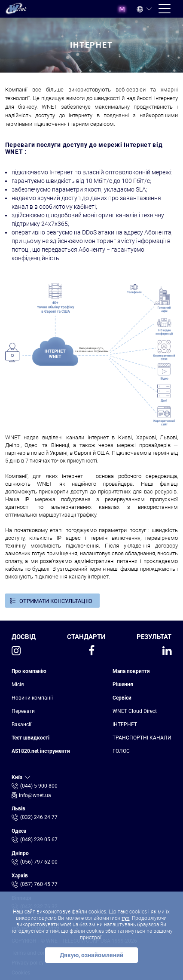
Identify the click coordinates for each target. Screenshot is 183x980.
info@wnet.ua (35, 795)
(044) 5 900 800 (39, 786)
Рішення (123, 685)
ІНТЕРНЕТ (125, 724)
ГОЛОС (121, 751)
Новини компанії (32, 698)
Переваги (23, 711)
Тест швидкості (30, 738)
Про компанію (29, 671)
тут (125, 918)
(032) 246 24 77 (39, 817)
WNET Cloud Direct (135, 711)
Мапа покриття (131, 671)
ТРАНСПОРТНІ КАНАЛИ (142, 738)
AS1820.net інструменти (41, 751)
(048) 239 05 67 (39, 840)
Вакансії (21, 724)
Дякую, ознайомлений (91, 955)
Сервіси (122, 698)
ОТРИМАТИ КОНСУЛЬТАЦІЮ (56, 601)
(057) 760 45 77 (39, 884)
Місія (18, 685)
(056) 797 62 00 (39, 862)
